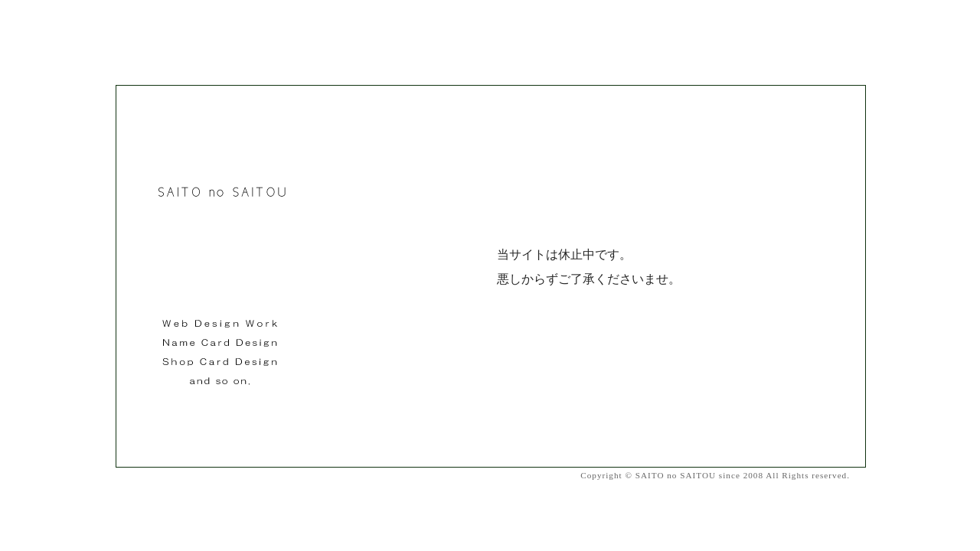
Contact (859, 475)
